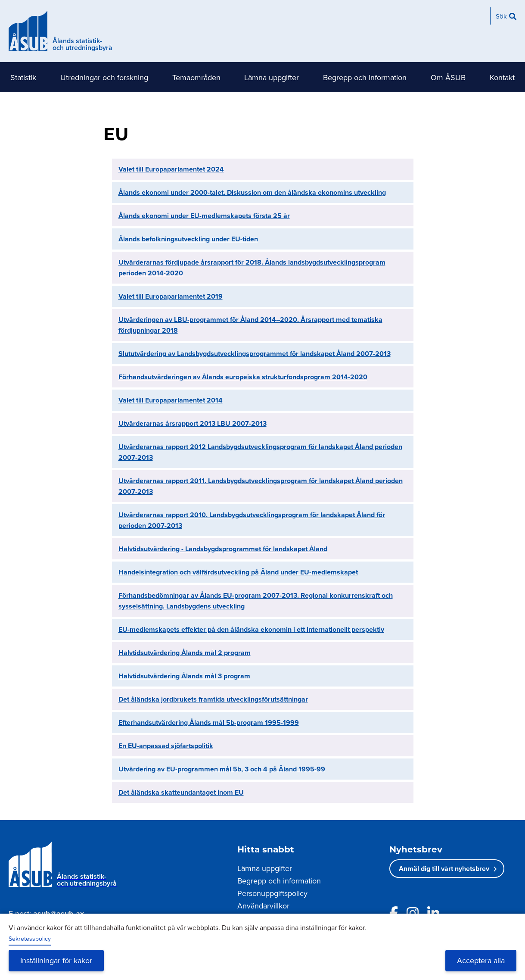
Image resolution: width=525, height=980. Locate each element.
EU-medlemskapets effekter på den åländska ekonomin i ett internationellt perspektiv (251, 629)
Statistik (23, 77)
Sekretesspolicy (30, 939)
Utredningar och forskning (104, 77)
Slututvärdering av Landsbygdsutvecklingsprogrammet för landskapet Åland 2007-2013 (255, 354)
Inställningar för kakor (56, 960)
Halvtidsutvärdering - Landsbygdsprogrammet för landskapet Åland (223, 549)
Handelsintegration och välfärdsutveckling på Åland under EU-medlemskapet (238, 572)
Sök (501, 16)
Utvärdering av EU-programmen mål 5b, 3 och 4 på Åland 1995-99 (222, 769)
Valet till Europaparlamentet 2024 (171, 169)
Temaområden (196, 77)
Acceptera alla (481, 960)
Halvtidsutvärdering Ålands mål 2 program (185, 653)
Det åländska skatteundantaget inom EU (181, 792)
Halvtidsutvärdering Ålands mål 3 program (184, 676)
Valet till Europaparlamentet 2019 (171, 296)
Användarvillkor (263, 906)
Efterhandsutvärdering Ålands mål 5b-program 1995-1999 (209, 723)
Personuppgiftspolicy (272, 893)
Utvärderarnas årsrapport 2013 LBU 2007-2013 (193, 423)
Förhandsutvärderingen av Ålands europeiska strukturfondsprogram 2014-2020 (243, 377)
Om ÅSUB (448, 77)
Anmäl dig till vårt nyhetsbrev (444, 869)
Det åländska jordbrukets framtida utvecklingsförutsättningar (213, 699)
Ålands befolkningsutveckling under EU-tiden (188, 239)
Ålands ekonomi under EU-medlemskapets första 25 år (204, 216)
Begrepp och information (365, 77)
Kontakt (502, 77)
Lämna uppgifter (272, 77)
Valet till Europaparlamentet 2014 (171, 400)
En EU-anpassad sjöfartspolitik (166, 746)
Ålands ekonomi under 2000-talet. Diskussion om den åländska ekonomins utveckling (252, 192)
